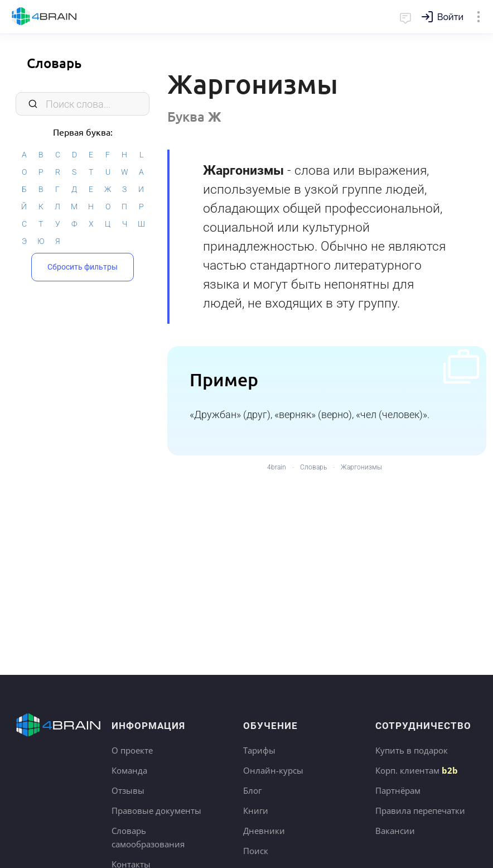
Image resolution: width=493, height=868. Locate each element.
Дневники (264, 831)
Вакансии (395, 831)
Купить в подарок (412, 750)
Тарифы (259, 750)
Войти (450, 17)
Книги (256, 811)
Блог (252, 790)
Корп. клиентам (417, 770)
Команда (129, 770)
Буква (194, 116)
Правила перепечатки (420, 811)
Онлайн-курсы (273, 770)
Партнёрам (398, 790)
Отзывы (128, 790)
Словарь (54, 63)
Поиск (256, 851)
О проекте (132, 750)
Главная (44, 17)
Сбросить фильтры (83, 265)
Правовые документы (156, 811)
